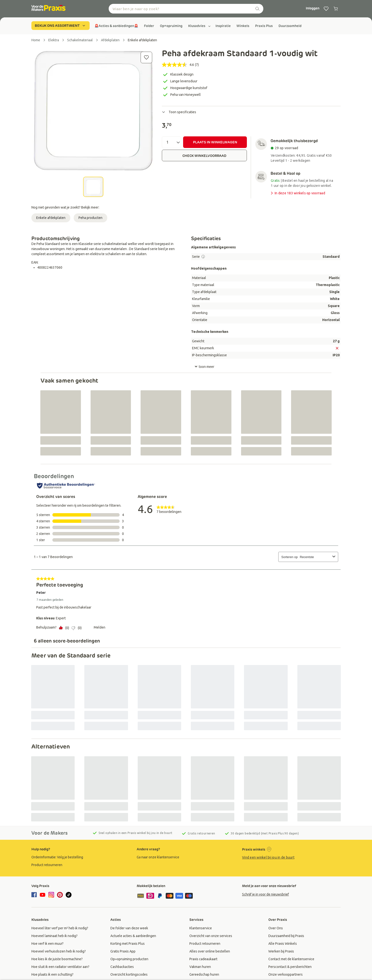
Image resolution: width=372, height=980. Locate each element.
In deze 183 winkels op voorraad (297, 193)
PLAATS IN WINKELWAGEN (215, 142)
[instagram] (51, 895)
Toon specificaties (179, 112)
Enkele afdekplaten (51, 218)
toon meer (204, 367)
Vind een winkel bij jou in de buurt (268, 857)
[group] (116, 26)
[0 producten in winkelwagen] (336, 9)
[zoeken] (258, 9)
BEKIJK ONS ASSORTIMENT (61, 26)
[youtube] (43, 895)
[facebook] (35, 895)
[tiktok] (69, 895)
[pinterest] (60, 895)
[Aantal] (172, 142)
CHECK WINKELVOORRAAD (204, 156)
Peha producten (90, 218)
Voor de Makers (50, 833)
